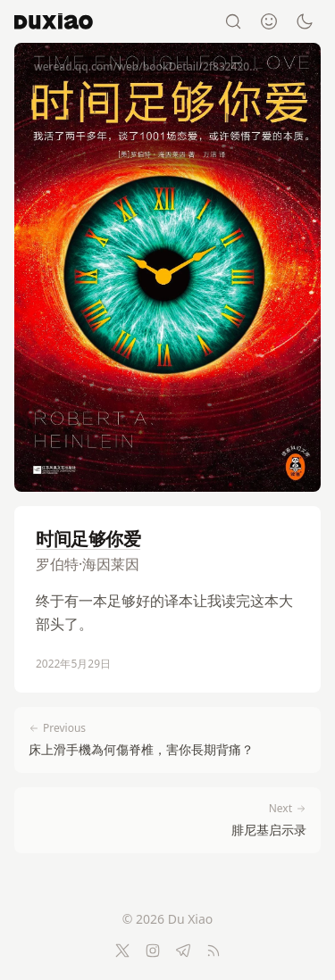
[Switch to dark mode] (305, 21)
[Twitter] (122, 951)
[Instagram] (153, 951)
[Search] (233, 21)
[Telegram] (183, 951)
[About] (269, 21)
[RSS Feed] (214, 951)
